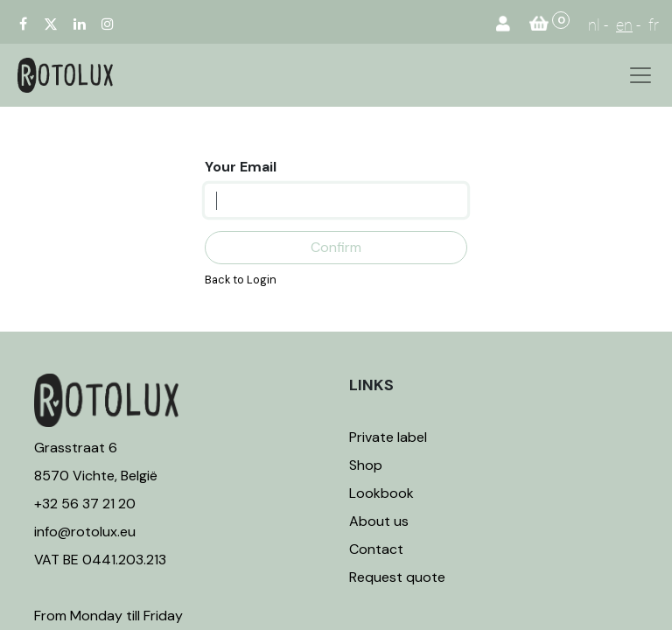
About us (379, 521)
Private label (390, 437)
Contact (376, 549)
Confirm (336, 247)
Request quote (397, 577)
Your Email (241, 167)
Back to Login (241, 280)
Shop (366, 465)
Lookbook (381, 493)
